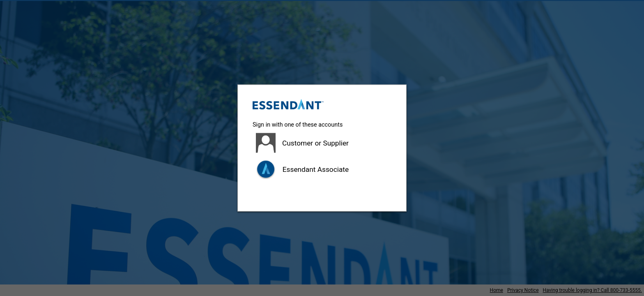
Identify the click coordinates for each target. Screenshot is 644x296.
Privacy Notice (523, 290)
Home (497, 290)
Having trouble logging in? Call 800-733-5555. (592, 290)
